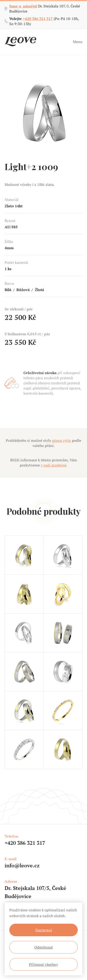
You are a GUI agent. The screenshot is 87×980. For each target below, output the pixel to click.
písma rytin (61, 440)
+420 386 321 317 (38, 19)
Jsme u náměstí (23, 6)
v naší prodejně (54, 465)
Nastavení (44, 930)
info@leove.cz (22, 865)
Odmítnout (44, 947)
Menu (78, 42)
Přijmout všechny (43, 964)
